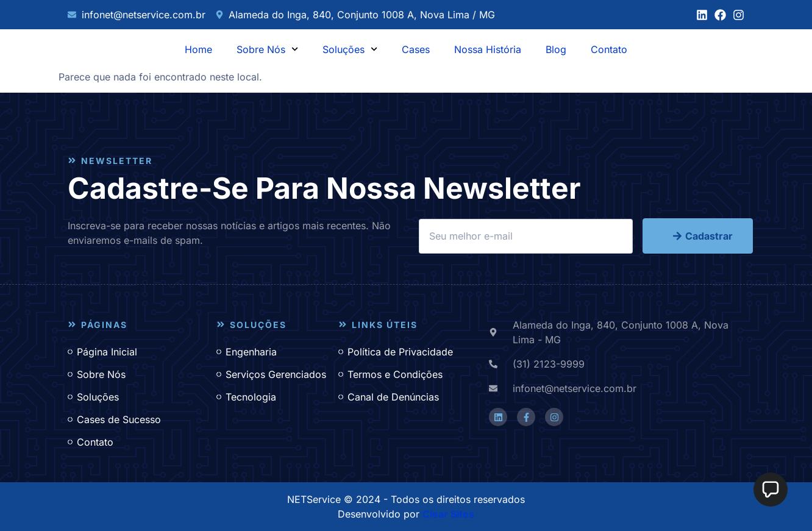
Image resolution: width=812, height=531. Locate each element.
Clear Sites (448, 514)
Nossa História (488, 49)
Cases (416, 49)
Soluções (350, 49)
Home (198, 49)
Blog (556, 49)
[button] (771, 490)
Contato (609, 49)
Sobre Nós (267, 49)
